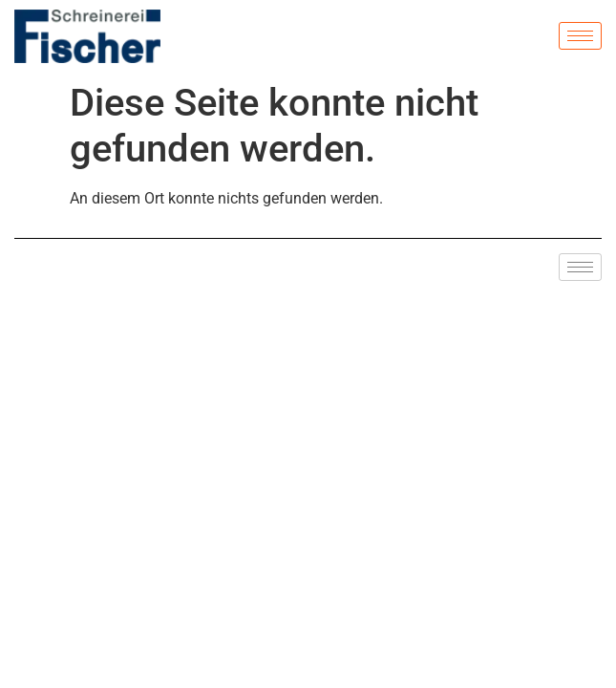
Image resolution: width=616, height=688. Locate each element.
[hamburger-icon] (580, 36)
